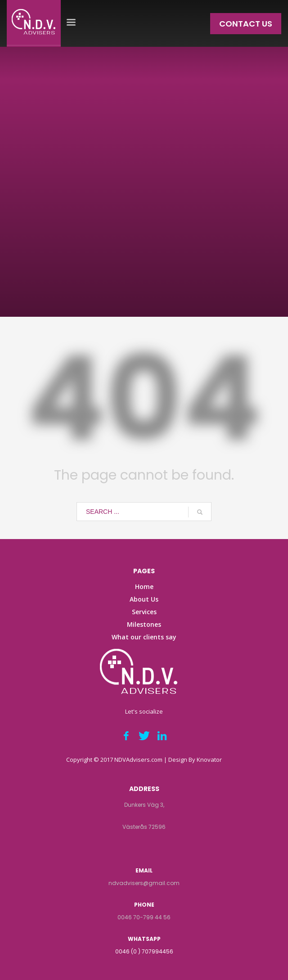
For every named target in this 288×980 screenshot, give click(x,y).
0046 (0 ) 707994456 (144, 951)
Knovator (209, 760)
